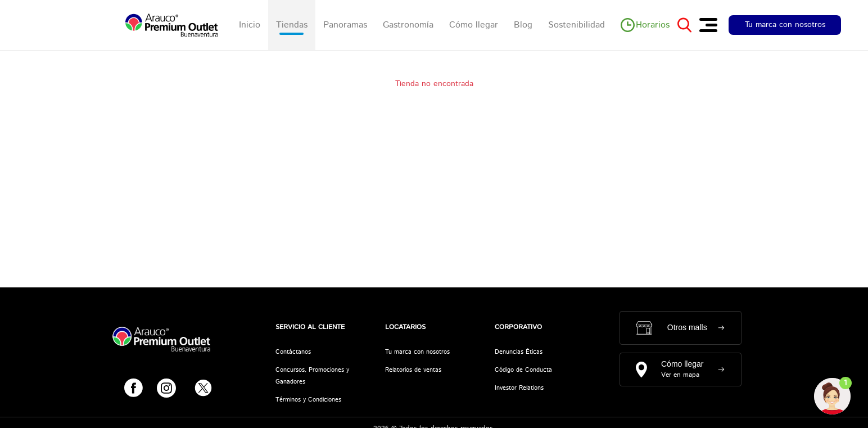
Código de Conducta (523, 370)
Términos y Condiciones (308, 400)
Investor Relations (519, 388)
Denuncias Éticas (519, 352)
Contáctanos (293, 352)
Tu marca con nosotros (785, 25)
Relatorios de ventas (413, 370)
